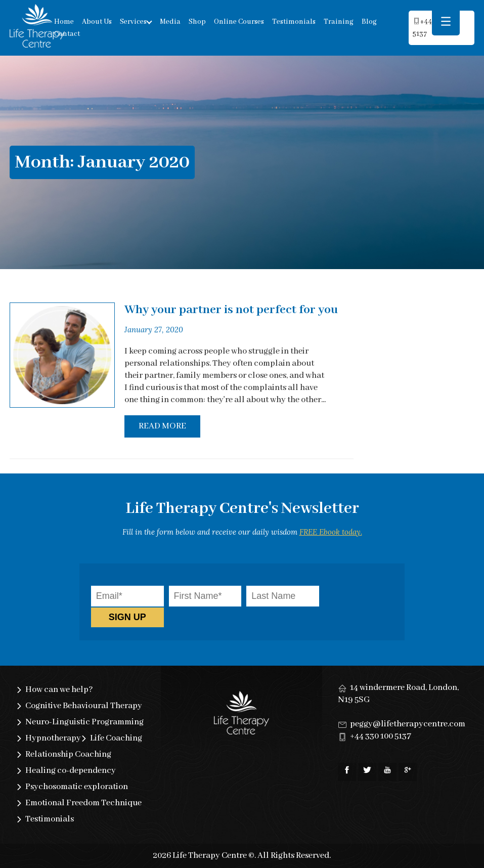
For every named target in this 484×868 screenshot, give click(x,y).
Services (133, 22)
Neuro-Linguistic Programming (84, 722)
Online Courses (239, 22)
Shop (197, 22)
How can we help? (59, 690)
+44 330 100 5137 (381, 736)
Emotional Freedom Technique (83, 803)
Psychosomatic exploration (77, 787)
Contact (67, 34)
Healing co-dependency (71, 771)
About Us (97, 22)
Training (339, 22)
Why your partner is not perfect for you (231, 310)
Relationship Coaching (68, 754)
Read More (162, 426)
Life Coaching (116, 738)
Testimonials (294, 22)
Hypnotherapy (53, 738)
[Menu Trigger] (446, 21)
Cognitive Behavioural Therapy (84, 706)
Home (64, 22)
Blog (369, 22)
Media (170, 22)
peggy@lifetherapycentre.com (408, 724)
